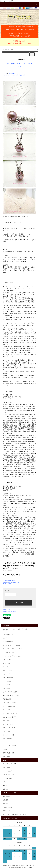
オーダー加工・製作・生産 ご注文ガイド (15, 814)
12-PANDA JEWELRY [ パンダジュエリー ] (15, 75)
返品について (6, 610)
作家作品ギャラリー (13, 73)
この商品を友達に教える (9, 580)
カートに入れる (19, 603)
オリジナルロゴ (7, 771)
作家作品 (13, 64)
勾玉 (8, 64)
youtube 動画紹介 (8, 807)
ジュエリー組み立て (9, 778)
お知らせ (6, 789)
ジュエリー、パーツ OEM (10, 764)
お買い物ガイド (7, 796)
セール (5, 786)
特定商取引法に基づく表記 (10, 611)
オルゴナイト (20, 66)
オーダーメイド (7, 768)
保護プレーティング (9, 775)
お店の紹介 (6, 804)
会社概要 (6, 800)
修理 (4, 782)
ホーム (5, 73)
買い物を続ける (7, 584)
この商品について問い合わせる (11, 582)
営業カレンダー (7, 811)
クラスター (20, 64)
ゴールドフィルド (29, 64)
